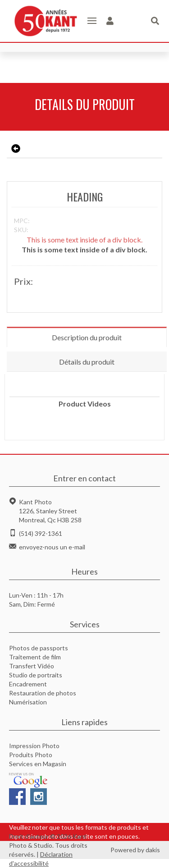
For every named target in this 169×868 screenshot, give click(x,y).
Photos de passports (39, 648)
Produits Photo (31, 755)
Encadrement (28, 684)
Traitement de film (35, 657)
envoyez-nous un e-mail (52, 547)
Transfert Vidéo (32, 666)
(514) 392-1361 (41, 533)
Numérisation (28, 702)
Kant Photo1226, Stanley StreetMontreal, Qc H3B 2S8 (50, 511)
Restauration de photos (43, 693)
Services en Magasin (38, 764)
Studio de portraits (36, 675)
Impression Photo (34, 746)
